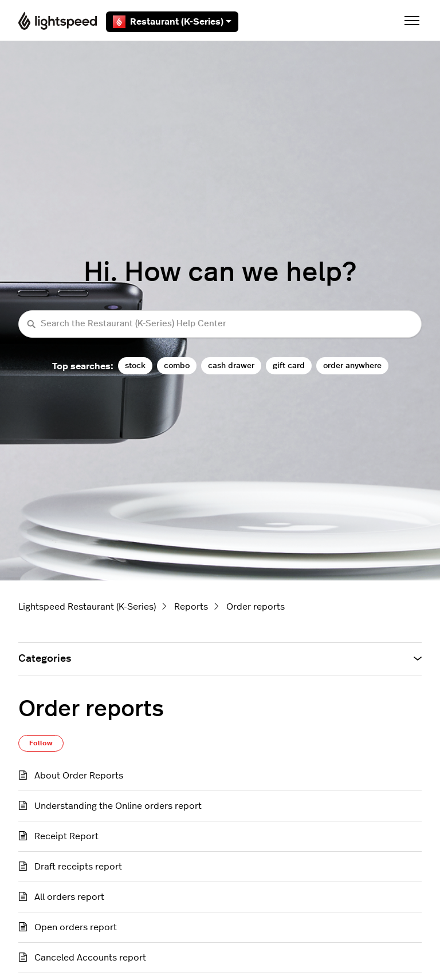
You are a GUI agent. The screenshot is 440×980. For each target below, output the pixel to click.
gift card (289, 365)
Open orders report (76, 927)
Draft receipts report (78, 867)
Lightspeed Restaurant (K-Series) (87, 607)
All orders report (69, 897)
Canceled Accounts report (90, 958)
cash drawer (231, 365)
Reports (191, 607)
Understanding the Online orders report (118, 806)
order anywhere (352, 365)
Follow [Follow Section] (41, 743)
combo (177, 365)
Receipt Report (66, 836)
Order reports (256, 607)
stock (135, 365)
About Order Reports (79, 776)
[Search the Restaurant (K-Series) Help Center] (220, 324)
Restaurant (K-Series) (172, 22)
